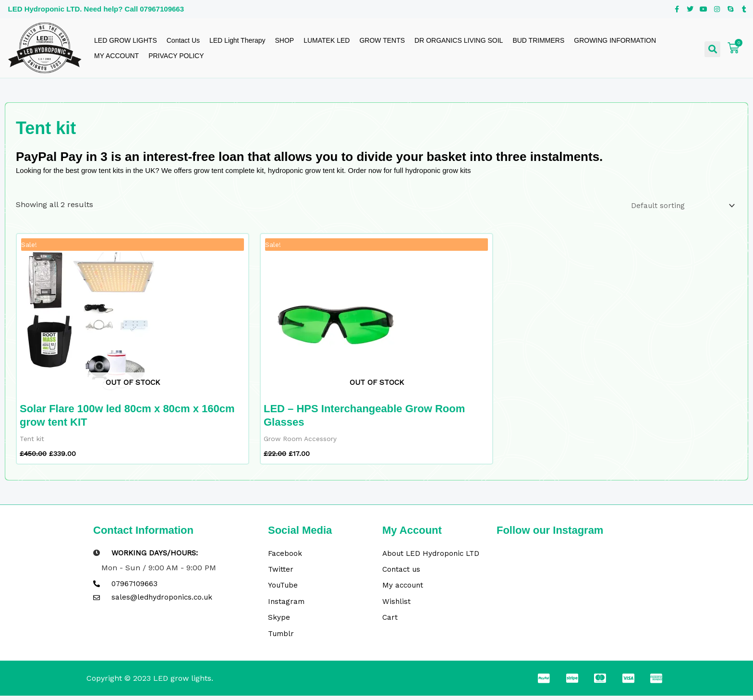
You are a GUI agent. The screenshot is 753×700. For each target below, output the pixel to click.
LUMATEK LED (327, 40)
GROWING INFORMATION (615, 40)
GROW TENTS (382, 40)
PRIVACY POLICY (176, 56)
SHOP (284, 40)
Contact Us (183, 40)
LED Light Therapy (237, 40)
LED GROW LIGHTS (126, 40)
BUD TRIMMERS (538, 40)
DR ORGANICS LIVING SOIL (459, 40)
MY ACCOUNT (116, 56)
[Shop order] (680, 205)
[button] (712, 49)
